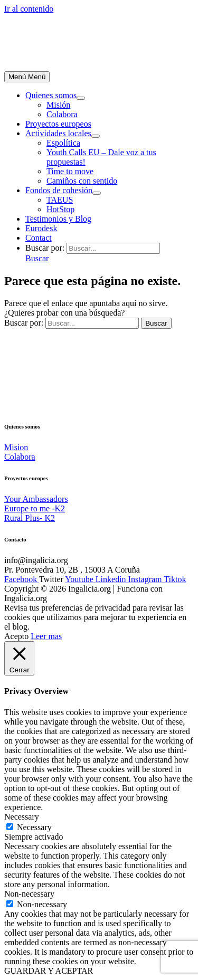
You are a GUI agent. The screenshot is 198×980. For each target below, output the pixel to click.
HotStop (60, 209)
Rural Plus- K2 (30, 518)
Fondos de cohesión (59, 190)
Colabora (62, 114)
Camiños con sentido (82, 181)
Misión (58, 105)
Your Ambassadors (36, 499)
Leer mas (46, 636)
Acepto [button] (16, 636)
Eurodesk (41, 228)
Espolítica (63, 143)
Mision (16, 447)
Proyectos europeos (58, 124)
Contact (39, 238)
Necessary (34, 827)
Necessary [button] (22, 817)
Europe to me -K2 (35, 508)
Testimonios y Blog (58, 219)
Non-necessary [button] (29, 894)
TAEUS (60, 200)
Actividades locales (58, 133)
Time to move (70, 171)
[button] (37, 258)
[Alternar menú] (81, 98)
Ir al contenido (29, 9)
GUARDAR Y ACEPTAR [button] (49, 971)
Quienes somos (51, 95)
